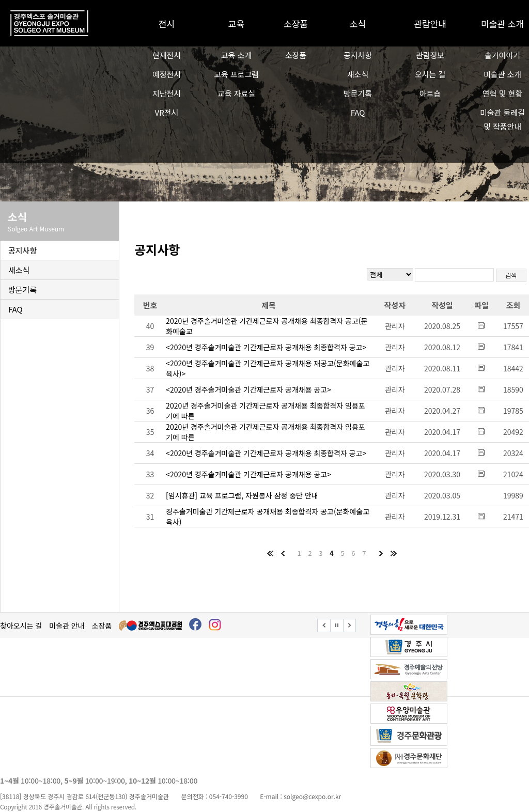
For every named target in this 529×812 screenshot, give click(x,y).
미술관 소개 (502, 24)
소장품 (296, 24)
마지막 (393, 553)
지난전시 (167, 93)
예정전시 (167, 74)
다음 (381, 553)
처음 (270, 553)
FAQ (358, 112)
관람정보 (430, 55)
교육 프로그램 (236, 74)
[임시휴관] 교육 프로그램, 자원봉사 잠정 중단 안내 (242, 495)
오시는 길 (430, 74)
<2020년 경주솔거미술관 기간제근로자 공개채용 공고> (248, 389)
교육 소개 (236, 55)
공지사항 (358, 55)
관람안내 (430, 24)
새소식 (358, 74)
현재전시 (167, 55)
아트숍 (430, 93)
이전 (283, 553)
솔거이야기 (502, 55)
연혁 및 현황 (502, 93)
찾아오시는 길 (21, 626)
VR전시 (167, 112)
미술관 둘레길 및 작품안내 (502, 119)
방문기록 (358, 93)
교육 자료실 (236, 93)
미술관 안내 (67, 626)
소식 (358, 24)
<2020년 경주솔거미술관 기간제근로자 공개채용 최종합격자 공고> (266, 347)
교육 (236, 24)
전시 (167, 24)
